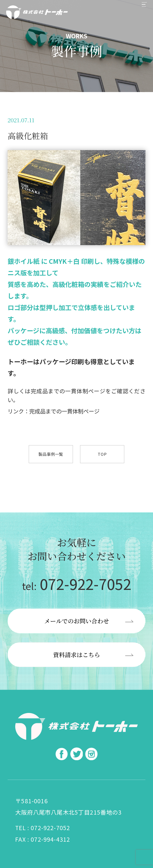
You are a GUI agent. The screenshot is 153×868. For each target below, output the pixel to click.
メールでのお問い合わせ (77, 621)
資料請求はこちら (77, 655)
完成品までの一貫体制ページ (68, 391)
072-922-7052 (77, 584)
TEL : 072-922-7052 (43, 828)
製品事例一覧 (51, 454)
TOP (102, 454)
